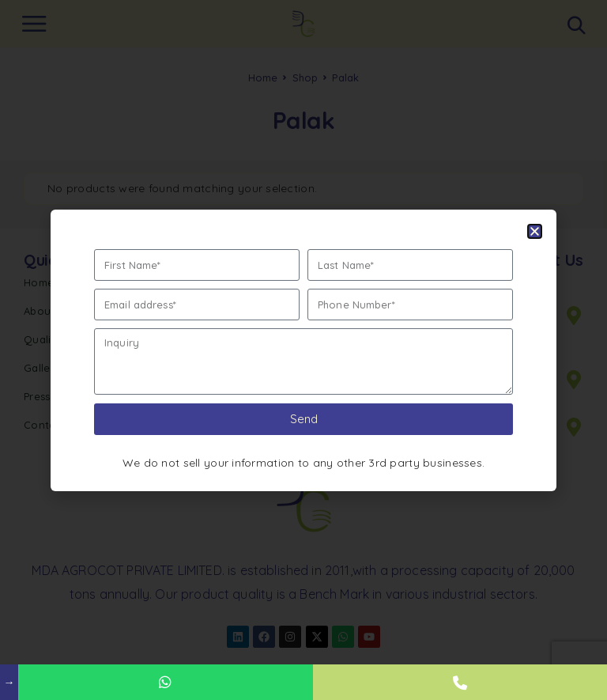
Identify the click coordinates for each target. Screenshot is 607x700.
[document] (303, 350)
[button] (535, 231)
